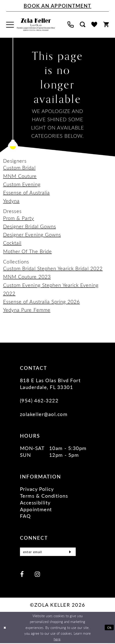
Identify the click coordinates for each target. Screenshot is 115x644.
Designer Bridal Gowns (30, 226)
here (57, 640)
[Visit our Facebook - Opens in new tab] (22, 575)
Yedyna (11, 201)
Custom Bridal (19, 167)
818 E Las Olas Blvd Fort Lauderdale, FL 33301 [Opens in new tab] (50, 384)
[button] (10, 25)
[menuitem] (10, 25)
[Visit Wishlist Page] (94, 25)
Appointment (36, 509)
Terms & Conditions (44, 496)
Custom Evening (22, 184)
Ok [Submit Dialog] (109, 628)
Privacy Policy (37, 489)
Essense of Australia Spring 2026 (41, 301)
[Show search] (83, 25)
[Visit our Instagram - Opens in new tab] (37, 575)
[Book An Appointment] (57, 6)
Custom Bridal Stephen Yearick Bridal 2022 (53, 268)
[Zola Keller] (36, 25)
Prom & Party (19, 218)
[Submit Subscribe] (69, 552)
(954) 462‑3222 (39, 400)
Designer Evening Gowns (32, 234)
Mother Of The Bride (27, 251)
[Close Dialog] (5, 628)
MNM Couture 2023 (27, 276)
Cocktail (12, 243)
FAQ (25, 516)
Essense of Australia (26, 192)
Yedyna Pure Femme (27, 310)
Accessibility (35, 502)
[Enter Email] (48, 552)
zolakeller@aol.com (44, 414)
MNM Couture (20, 176)
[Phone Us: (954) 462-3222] (71, 25)
